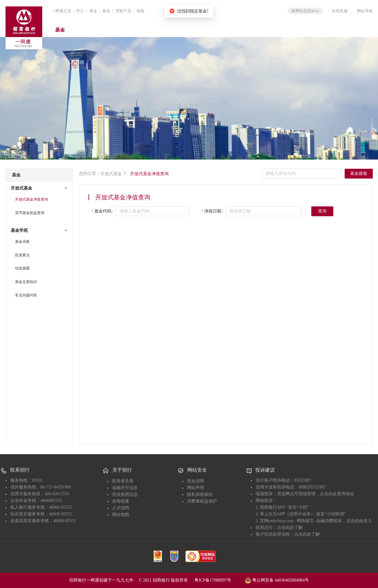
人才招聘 (121, 508)
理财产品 (123, 11)
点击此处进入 (359, 521)
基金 (106, 11)
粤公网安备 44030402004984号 (277, 580)
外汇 (80, 11)
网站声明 (196, 488)
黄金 (93, 11)
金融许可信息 (125, 488)
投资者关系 (123, 481)
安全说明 (196, 481)
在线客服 (340, 11)
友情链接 (121, 501)
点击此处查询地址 (337, 494)
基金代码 (103, 211)
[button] (39, 188)
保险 (140, 11)
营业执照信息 (125, 494)
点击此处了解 (290, 528)
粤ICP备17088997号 (219, 580)
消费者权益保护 (202, 501)
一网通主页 (61, 11)
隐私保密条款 (200, 494)
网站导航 (365, 11)
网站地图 (121, 515)
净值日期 (213, 211)
